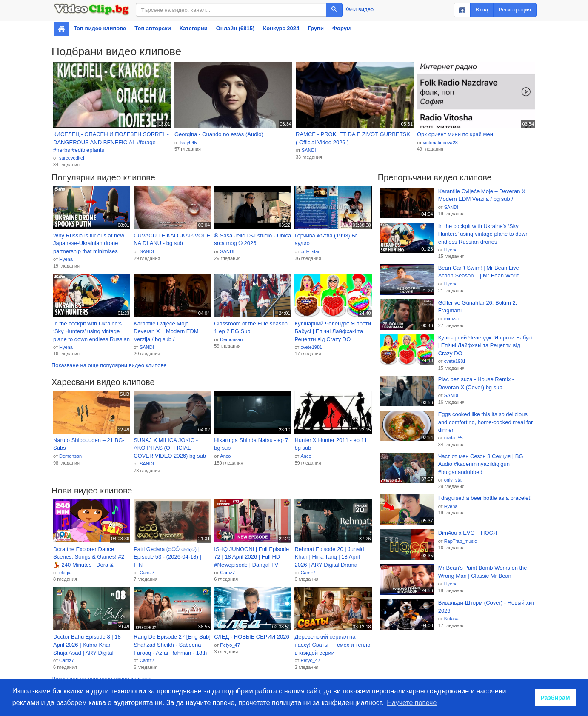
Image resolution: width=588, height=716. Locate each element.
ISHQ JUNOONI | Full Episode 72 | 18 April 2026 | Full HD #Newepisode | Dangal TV (251, 557)
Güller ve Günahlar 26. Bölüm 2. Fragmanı (478, 307)
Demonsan (231, 339)
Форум (341, 28)
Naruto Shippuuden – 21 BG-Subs (89, 444)
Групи (316, 28)
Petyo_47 (230, 645)
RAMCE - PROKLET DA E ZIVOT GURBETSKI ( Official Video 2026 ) (354, 138)
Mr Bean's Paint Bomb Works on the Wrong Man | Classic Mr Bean (483, 572)
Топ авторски (153, 28)
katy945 (189, 143)
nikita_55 (454, 438)
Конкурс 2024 (281, 28)
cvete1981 (311, 347)
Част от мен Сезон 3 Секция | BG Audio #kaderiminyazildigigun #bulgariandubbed (481, 464)
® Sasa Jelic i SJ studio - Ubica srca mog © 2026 (253, 240)
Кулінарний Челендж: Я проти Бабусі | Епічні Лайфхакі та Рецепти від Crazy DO (333, 331)
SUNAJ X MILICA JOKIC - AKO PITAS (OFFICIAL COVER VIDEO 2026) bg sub (170, 448)
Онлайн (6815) (235, 28)
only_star (310, 251)
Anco (225, 456)
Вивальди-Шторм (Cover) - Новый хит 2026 (487, 607)
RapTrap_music (461, 541)
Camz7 (147, 573)
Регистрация (515, 10)
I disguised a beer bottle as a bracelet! (485, 498)
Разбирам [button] (555, 698)
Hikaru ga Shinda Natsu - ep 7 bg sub (251, 444)
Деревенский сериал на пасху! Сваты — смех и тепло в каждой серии (332, 645)
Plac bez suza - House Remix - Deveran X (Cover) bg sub (476, 383)
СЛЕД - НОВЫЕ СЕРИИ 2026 (251, 637)
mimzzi (451, 319)
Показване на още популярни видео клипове (109, 365)
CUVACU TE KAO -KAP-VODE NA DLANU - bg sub (172, 240)
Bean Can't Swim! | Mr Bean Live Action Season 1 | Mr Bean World (479, 272)
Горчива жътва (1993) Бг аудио (326, 240)
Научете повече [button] (412, 703)
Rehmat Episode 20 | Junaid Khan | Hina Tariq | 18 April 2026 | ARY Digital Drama (329, 557)
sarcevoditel (72, 158)
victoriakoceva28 (440, 143)
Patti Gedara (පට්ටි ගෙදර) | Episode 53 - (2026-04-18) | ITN (167, 557)
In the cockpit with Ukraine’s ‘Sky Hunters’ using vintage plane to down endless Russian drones (91, 332)
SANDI (309, 150)
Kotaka (451, 619)
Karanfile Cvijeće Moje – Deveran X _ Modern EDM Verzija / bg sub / (166, 331)
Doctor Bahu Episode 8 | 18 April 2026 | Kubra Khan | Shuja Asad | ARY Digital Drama (87, 645)
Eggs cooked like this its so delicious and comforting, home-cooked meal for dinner (486, 422)
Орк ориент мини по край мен (455, 134)
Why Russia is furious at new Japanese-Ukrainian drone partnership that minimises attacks (89, 244)
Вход (482, 10)
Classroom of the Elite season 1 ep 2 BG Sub (251, 328)
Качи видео (359, 9)
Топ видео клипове (100, 28)
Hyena (66, 259)
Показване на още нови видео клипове (101, 679)
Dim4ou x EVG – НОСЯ (468, 533)
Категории (194, 28)
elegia (65, 573)
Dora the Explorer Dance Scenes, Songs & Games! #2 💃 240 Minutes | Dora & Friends (89, 557)
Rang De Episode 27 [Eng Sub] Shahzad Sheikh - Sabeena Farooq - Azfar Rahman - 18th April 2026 (172, 645)
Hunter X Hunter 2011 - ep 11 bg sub (331, 444)
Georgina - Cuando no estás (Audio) (219, 134)
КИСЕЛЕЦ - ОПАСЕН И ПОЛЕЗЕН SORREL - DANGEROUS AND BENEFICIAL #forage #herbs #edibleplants (111, 142)
